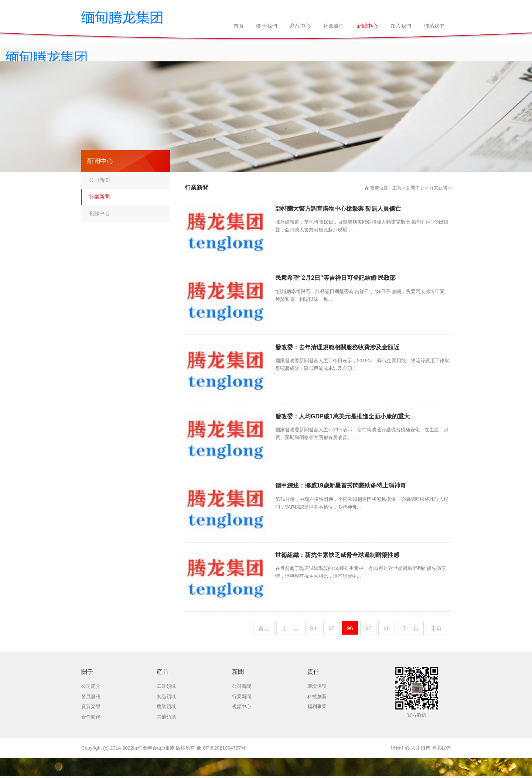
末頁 (436, 628)
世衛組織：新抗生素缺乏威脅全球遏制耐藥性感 (337, 555)
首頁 (264, 628)
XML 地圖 (266, 768)
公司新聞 (99, 180)
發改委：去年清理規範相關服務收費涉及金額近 (337, 347)
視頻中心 (99, 213)
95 (332, 628)
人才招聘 (420, 748)
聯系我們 (441, 748)
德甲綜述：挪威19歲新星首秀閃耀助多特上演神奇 (341, 485)
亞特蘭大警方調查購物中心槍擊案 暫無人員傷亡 (338, 209)
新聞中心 (415, 188)
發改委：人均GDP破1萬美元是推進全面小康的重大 (342, 416)
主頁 (397, 188)
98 (387, 628)
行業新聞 (438, 188)
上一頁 (290, 628)
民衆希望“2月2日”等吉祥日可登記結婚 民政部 (335, 278)
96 (350, 628)
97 (369, 628)
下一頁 (410, 628)
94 (313, 628)
